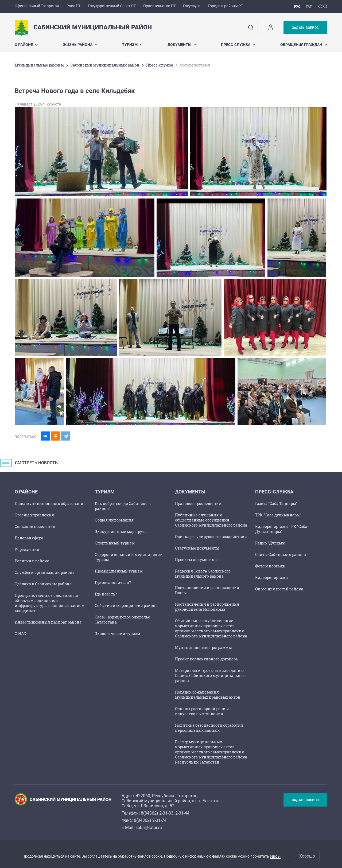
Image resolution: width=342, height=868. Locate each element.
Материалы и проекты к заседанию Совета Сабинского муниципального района (211, 676)
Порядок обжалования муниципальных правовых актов (208, 695)
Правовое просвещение (198, 503)
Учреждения (27, 549)
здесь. (275, 856)
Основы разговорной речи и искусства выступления (202, 711)
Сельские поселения (35, 526)
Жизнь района (80, 45)
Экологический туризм (118, 634)
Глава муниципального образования (50, 503)
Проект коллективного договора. (207, 659)
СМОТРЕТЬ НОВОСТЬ (41, 464)
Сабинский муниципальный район (105, 65)
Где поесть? (106, 594)
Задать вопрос (305, 28)
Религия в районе (32, 561)
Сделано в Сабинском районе (43, 584)
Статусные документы (197, 548)
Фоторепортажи (270, 566)
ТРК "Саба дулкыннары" (278, 515)
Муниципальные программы (203, 647)
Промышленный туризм (119, 571)
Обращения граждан (304, 45)
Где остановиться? (113, 583)
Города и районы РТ (226, 6)
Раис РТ (73, 6)
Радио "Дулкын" (271, 543)
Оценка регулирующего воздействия (211, 537)
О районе (26, 45)
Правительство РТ (159, 6)
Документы (182, 45)
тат (309, 7)
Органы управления (34, 515)
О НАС (20, 634)
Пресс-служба (238, 45)
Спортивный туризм (115, 543)
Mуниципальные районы (39, 65)
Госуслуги (192, 6)
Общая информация (114, 520)
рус (297, 7)
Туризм (132, 45)
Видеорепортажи (272, 577)
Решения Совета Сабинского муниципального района (203, 574)
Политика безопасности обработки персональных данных (209, 728)
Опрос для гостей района (279, 589)
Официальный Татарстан (37, 6)
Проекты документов (196, 560)
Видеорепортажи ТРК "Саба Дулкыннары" (281, 529)
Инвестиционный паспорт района (48, 622)
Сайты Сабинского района (281, 554)
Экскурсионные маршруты (121, 532)
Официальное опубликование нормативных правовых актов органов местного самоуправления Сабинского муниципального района (211, 628)
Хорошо (307, 856)
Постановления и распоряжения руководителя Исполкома (207, 607)
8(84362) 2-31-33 (157, 813)
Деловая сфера (29, 538)
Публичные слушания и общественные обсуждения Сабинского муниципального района (211, 520)
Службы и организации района (45, 572)
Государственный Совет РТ (112, 6)
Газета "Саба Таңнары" (276, 503)
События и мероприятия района (126, 606)
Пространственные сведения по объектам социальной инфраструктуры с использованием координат (50, 603)
